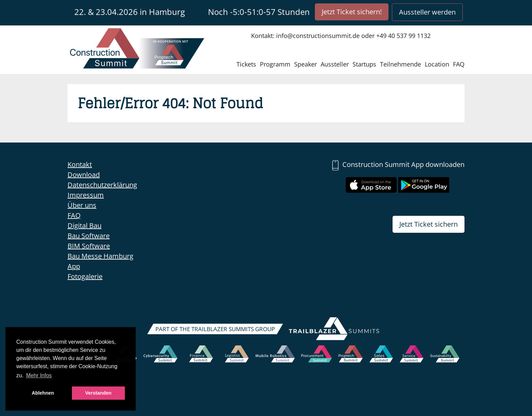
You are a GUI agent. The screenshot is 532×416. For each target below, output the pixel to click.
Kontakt (80, 164)
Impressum (86, 195)
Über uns (82, 205)
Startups (364, 64)
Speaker (306, 64)
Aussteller (335, 64)
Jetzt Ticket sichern (429, 224)
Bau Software (89, 236)
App (74, 266)
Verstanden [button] (98, 393)
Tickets (246, 64)
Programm (275, 64)
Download (84, 175)
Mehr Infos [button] (39, 375)
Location (437, 64)
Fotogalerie (85, 276)
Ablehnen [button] (43, 393)
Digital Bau (84, 225)
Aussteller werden (427, 12)
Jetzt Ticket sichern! (352, 12)
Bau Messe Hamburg (100, 256)
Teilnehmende (401, 64)
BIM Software (89, 246)
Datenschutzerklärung (102, 185)
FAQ (459, 64)
